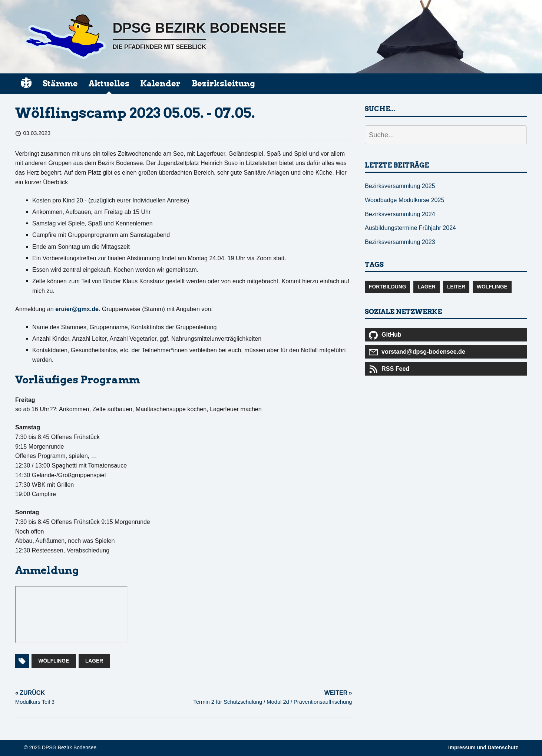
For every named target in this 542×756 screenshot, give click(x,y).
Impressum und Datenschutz (483, 748)
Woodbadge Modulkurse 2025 (404, 200)
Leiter (456, 287)
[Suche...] (446, 135)
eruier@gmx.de (77, 309)
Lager (94, 661)
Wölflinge (54, 661)
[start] (26, 83)
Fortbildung (387, 287)
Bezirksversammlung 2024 (400, 214)
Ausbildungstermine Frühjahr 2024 (410, 228)
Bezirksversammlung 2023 (400, 242)
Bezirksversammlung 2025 (400, 186)
